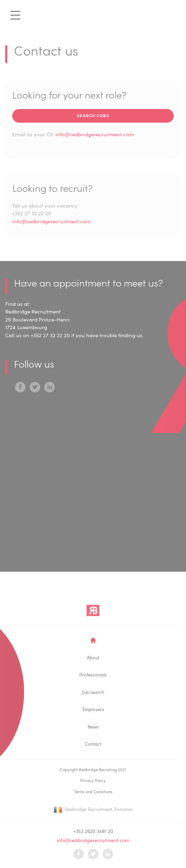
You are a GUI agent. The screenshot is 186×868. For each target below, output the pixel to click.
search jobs (93, 116)
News (93, 727)
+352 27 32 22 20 (32, 214)
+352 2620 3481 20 (93, 832)
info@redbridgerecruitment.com (95, 135)
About (93, 658)
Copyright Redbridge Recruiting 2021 (93, 770)
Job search (93, 693)
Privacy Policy (93, 781)
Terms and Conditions (93, 792)
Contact (93, 744)
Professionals (93, 675)
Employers (93, 710)
